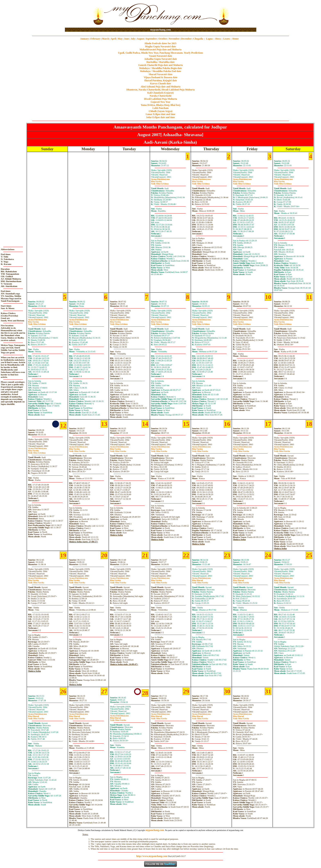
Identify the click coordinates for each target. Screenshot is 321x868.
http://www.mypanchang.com (152, 856)
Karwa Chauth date (160, 84)
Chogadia (198, 39)
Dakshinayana (160, 179)
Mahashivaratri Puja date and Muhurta (161, 50)
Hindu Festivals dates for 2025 (160, 43)
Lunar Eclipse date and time (160, 114)
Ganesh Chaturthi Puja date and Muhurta (160, 65)
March (105, 39)
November (174, 39)
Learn (227, 39)
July (133, 39)
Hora (218, 39)
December (186, 39)
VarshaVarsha (77, 450)
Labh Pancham (160, 108)
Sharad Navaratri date (160, 74)
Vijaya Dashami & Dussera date (160, 77)
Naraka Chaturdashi (160, 96)
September (151, 39)
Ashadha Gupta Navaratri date (160, 59)
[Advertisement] (78, 14)
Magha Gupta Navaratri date (160, 46)
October (163, 39)
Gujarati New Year (161, 102)
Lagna (209, 39)
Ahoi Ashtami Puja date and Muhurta (160, 87)
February (96, 39)
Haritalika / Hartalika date (160, 62)
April (113, 39)
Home (236, 39)
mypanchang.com (160, 30)
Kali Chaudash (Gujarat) (160, 93)
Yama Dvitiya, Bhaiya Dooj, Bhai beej (160, 105)
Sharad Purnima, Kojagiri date (160, 80)
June (126, 39)
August (140, 39)
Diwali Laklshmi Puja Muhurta (160, 99)
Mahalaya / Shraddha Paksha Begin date (160, 68)
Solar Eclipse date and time (160, 117)
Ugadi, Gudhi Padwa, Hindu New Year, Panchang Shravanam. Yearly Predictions (160, 53)
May (120, 39)
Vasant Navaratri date (160, 56)
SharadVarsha (200, 581)
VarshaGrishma (160, 183)
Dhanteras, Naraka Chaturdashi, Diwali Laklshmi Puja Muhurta (160, 90)
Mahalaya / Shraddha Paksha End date (160, 71)
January (85, 39)
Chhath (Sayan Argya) (160, 111)
